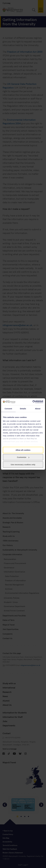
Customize (23, 457)
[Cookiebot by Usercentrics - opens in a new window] (33, 402)
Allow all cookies (23, 450)
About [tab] (38, 408)
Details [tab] (23, 408)
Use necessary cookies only (23, 464)
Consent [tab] (8, 408)
